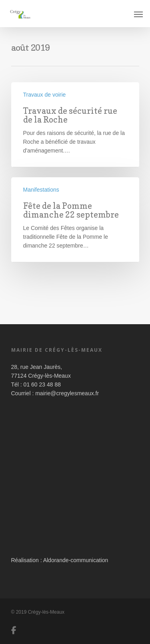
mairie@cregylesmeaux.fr (67, 393)
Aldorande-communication (76, 560)
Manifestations (41, 190)
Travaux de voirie (45, 95)
